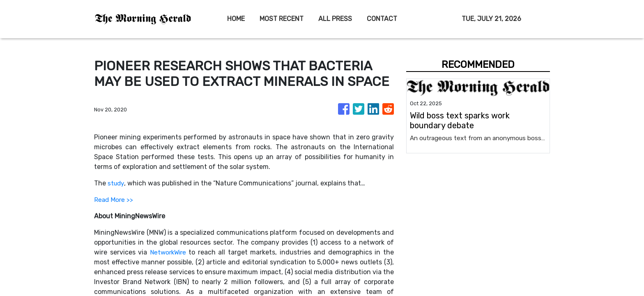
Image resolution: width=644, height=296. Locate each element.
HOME (236, 19)
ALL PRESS (335, 19)
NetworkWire (169, 252)
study (116, 183)
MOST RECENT (282, 19)
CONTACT (382, 19)
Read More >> (114, 200)
